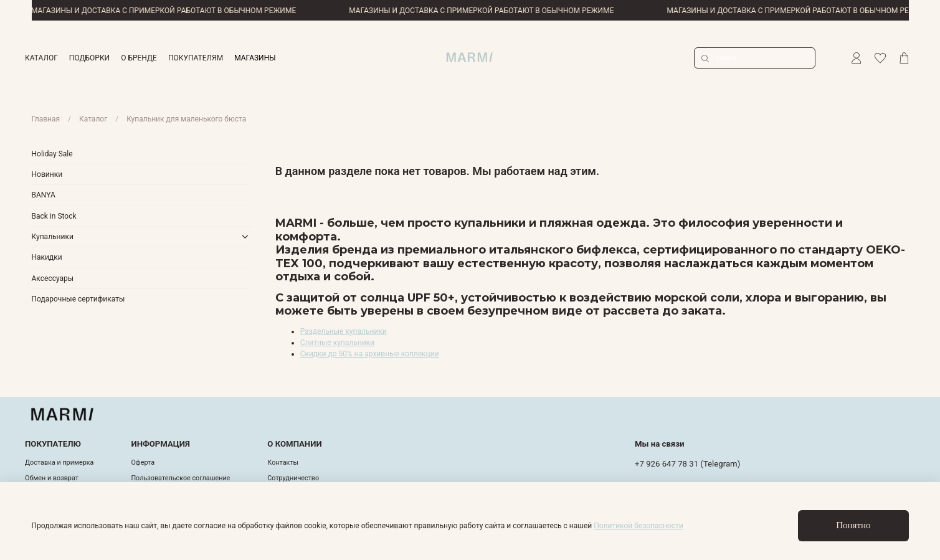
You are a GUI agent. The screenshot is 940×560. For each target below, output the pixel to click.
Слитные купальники (337, 343)
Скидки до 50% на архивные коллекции (370, 354)
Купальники (53, 237)
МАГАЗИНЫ (255, 58)
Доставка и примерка (59, 463)
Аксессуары (53, 278)
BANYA (44, 195)
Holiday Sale (52, 154)
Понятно (853, 525)
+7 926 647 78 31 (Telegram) (687, 464)
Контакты (283, 463)
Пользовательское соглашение (180, 478)
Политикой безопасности (638, 526)
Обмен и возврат (52, 478)
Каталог (93, 119)
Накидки (47, 257)
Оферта (143, 463)
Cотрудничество (293, 478)
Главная (46, 119)
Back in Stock (54, 216)
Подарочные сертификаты (78, 299)
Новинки (47, 174)
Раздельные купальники (344, 331)
